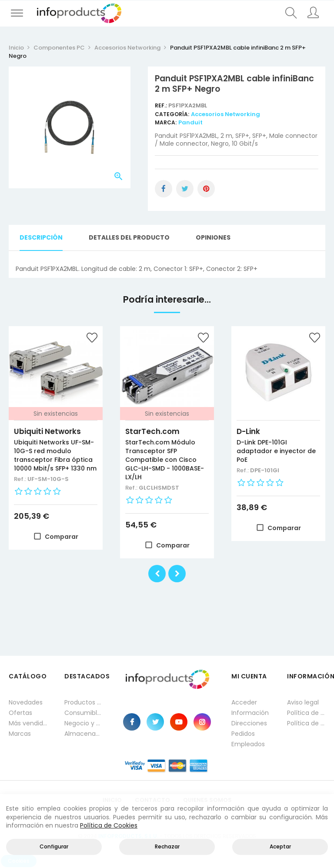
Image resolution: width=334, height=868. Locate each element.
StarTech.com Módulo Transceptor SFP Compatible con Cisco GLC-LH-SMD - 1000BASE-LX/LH (165, 460)
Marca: (166, 122)
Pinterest (206, 189)
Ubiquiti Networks (47, 431)
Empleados (248, 744)
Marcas (20, 734)
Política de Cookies (109, 825)
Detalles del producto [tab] (129, 237)
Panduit (190, 122)
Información (250, 713)
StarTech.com (152, 431)
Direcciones (249, 723)
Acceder (244, 702)
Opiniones (213, 237)
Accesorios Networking (225, 114)
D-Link (248, 431)
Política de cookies (306, 723)
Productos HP (83, 702)
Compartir (164, 189)
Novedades (26, 702)
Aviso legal (303, 702)
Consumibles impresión (83, 713)
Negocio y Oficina (83, 723)
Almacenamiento (83, 734)
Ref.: (162, 105)
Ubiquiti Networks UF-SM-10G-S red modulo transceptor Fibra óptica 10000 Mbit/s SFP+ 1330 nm (55, 455)
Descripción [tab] (41, 237)
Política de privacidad (306, 713)
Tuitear (185, 189)
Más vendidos (28, 723)
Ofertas (20, 713)
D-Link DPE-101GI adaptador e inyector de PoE (276, 451)
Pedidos (243, 734)
